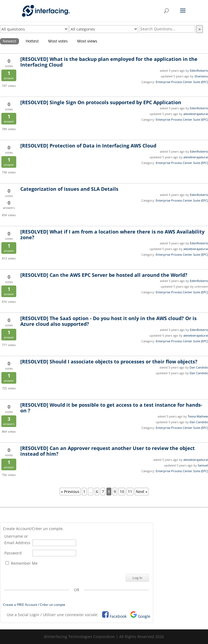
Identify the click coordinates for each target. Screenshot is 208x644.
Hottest (32, 41)
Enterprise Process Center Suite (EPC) (182, 82)
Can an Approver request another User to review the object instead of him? (108, 451)
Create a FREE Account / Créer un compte (34, 605)
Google (144, 616)
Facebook (118, 616)
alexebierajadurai (196, 114)
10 (122, 492)
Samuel (203, 465)
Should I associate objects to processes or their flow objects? (109, 362)
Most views (87, 41)
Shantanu (201, 76)
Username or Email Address (17, 539)
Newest (9, 41)
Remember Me (22, 563)
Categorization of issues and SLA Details (69, 189)
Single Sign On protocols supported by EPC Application (101, 102)
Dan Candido (199, 367)
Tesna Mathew (198, 416)
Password (13, 553)
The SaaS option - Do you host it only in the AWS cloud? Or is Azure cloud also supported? (108, 321)
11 (130, 492)
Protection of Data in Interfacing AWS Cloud (88, 146)
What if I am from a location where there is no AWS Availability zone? (112, 234)
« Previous (70, 492)
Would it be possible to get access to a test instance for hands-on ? (111, 408)
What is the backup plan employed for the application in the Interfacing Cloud (109, 62)
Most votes (58, 41)
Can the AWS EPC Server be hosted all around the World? (104, 275)
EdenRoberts (199, 70)
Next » (142, 492)
